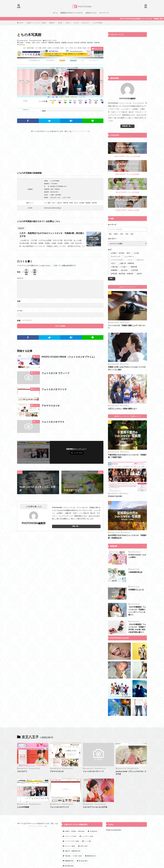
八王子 (54, 40)
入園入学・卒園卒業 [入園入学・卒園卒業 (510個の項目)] (72, 851)
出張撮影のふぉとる (136, 590)
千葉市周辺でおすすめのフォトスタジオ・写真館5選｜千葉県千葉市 (127, 456)
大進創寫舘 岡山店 (135, 572)
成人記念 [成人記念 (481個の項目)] (83, 861)
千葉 (127, 234)
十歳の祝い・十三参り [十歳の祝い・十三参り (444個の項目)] (73, 856)
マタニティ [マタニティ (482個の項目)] (70, 846)
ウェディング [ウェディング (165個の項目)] (70, 836)
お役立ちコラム (91, 13)
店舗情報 (64, 43)
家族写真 (57, 43)
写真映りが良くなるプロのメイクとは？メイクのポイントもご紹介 (127, 368)
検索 (111, 278)
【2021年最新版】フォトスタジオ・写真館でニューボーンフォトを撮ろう (137, 611)
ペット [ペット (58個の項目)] (87, 841)
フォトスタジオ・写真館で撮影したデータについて (127, 327)
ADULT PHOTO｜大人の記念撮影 (127, 186)
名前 (19, 301)
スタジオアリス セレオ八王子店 (95, 807)
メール (20, 311)
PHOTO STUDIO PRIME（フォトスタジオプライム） (69, 357)
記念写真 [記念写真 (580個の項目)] (69, 866)
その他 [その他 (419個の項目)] (93, 831)
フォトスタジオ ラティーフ (56, 373)
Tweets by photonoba (113, 830)
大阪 (132, 234)
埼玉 (122, 234)
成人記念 (70, 43)
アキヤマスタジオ (51, 406)
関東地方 (52, 23)
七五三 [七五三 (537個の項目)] (84, 846)
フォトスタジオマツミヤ (54, 389)
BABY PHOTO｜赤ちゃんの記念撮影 (127, 150)
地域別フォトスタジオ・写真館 (36, 23)
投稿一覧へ (76, 526)
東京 (110, 234)
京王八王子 (86, 23)
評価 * (19, 321)
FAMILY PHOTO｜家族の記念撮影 (127, 204)
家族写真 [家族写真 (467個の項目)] (91, 856)
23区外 (68, 23)
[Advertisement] (60, 149)
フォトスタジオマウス (53, 422)
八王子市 (76, 23)
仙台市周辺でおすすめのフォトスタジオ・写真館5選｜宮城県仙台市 (127, 537)
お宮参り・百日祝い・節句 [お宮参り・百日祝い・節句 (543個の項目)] (74, 831)
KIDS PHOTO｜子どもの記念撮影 (127, 168)
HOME (21, 23)
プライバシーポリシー (79, 131)
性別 (19, 272)
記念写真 (77, 43)
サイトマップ (104, 13)
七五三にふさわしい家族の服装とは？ (122, 409)
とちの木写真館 (97, 23)
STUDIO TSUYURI (115, 496)
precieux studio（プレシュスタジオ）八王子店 (131, 773)
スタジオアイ (22, 771)
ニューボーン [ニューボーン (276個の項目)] (87, 836)
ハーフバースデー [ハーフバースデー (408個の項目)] (72, 841)
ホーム (55, 13)
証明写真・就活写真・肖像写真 (90, 43)
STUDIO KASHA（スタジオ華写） (137, 556)
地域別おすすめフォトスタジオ (72, 13)
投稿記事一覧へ (127, 126)
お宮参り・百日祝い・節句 (27, 43)
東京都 (60, 23)
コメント (20, 278)
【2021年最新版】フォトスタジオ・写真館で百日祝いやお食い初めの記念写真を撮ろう (137, 628)
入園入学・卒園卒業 (47, 43)
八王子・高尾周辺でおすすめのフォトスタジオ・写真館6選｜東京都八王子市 (52, 235)
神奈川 (116, 234)
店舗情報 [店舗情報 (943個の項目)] (69, 861)
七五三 (38, 43)
